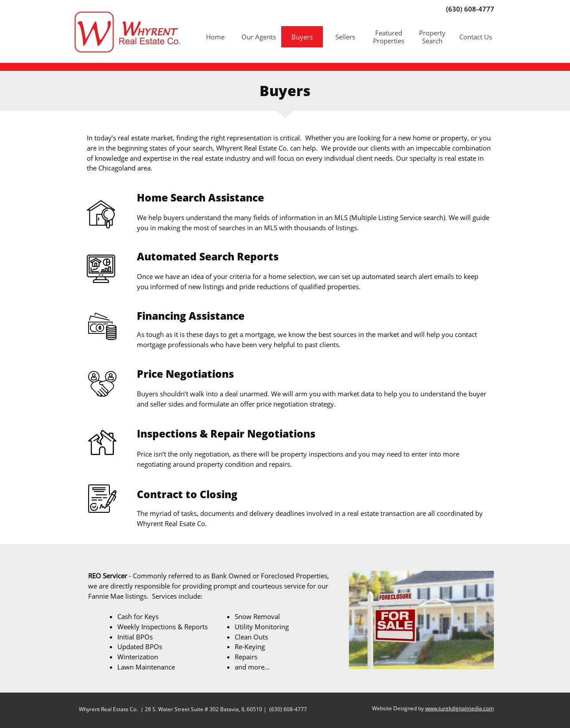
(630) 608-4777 (287, 709)
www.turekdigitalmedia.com (459, 708)
